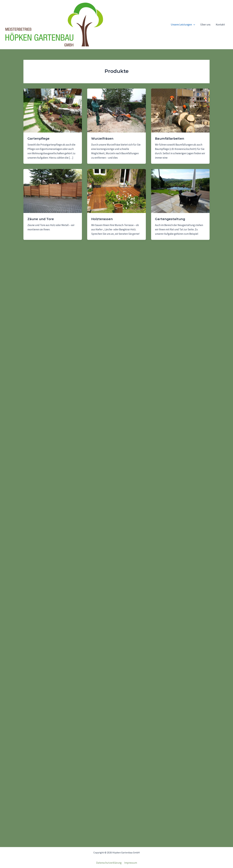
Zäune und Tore (41, 219)
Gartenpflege (38, 139)
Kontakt (220, 25)
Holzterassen (102, 219)
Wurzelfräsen (102, 139)
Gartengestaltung (170, 219)
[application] (193, 25)
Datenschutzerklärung (109, 863)
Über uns (205, 25)
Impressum (131, 863)
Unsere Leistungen (183, 25)
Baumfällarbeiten (170, 139)
